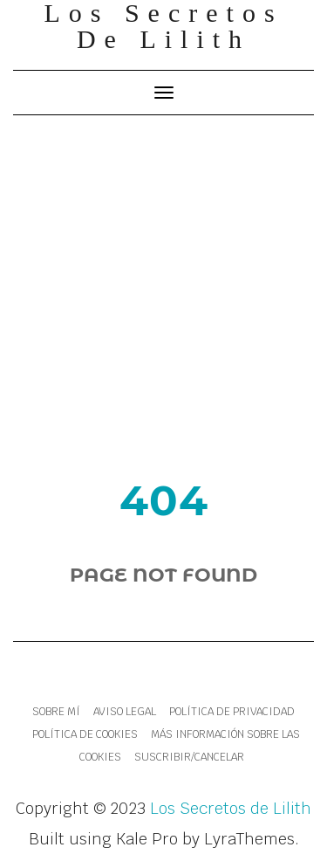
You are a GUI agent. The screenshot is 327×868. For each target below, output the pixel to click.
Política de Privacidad (232, 712)
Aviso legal (125, 712)
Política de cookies (85, 734)
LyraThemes (249, 839)
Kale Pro (147, 839)
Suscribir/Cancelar (189, 757)
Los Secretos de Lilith (231, 808)
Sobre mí (56, 712)
